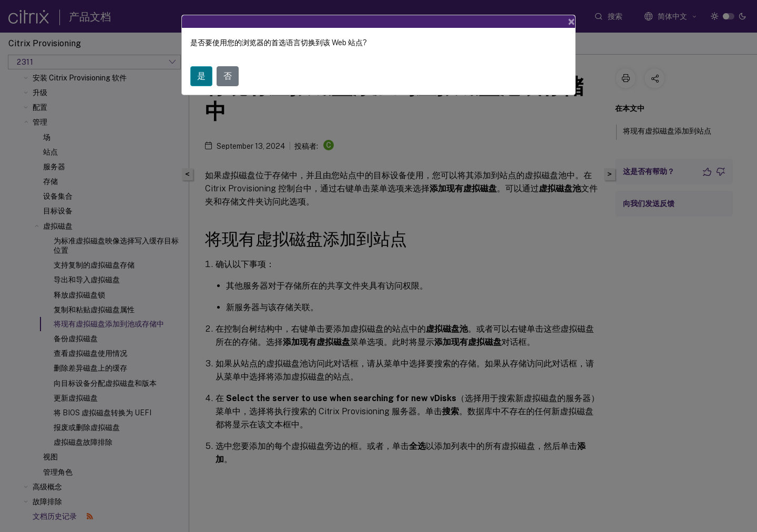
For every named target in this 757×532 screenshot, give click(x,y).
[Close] (571, 22)
